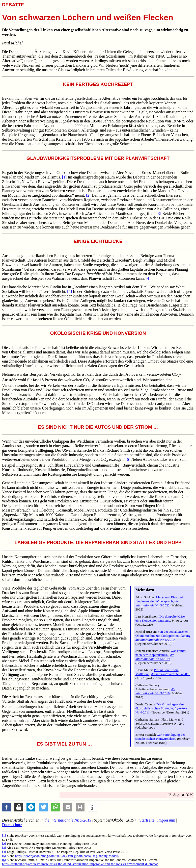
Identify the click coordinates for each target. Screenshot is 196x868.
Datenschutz (12, 825)
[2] (88, 195)
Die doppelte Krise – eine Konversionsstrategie (161, 618)
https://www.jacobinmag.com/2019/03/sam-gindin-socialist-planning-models (67, 856)
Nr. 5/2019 (155, 640)
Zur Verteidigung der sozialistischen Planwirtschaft (160, 737)
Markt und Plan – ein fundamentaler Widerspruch (160, 599)
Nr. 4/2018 (171, 674)
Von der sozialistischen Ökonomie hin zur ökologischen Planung (163, 634)
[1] (64, 177)
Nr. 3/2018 (155, 691)
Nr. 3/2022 (157, 603)
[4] (148, 278)
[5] (69, 291)
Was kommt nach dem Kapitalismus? (161, 653)
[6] (128, 459)
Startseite (147, 820)
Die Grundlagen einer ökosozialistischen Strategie (161, 706)
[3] (159, 213)
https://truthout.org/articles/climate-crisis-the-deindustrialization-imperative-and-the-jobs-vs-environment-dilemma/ (80, 864)
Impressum (166, 820)
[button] (6, 807)
